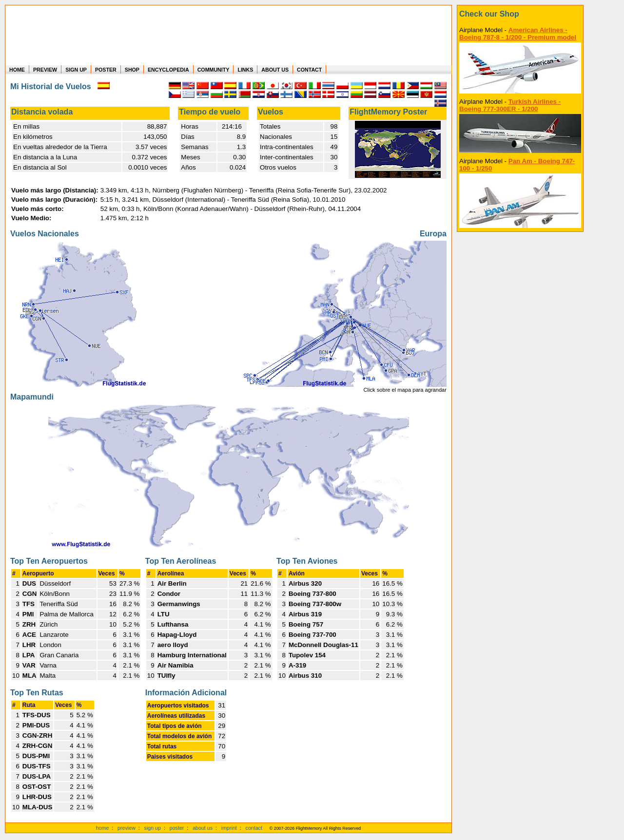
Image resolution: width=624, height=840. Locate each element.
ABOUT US (275, 70)
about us (203, 828)
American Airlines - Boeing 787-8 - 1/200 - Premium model (518, 34)
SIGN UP (76, 70)
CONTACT (309, 70)
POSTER (106, 70)
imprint (229, 828)
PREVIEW (45, 70)
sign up (153, 828)
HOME (17, 70)
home (103, 828)
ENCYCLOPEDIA (168, 70)
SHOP (132, 70)
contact (254, 828)
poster (177, 828)
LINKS (245, 70)
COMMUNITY (214, 70)
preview (127, 828)
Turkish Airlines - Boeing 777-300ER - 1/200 (510, 105)
